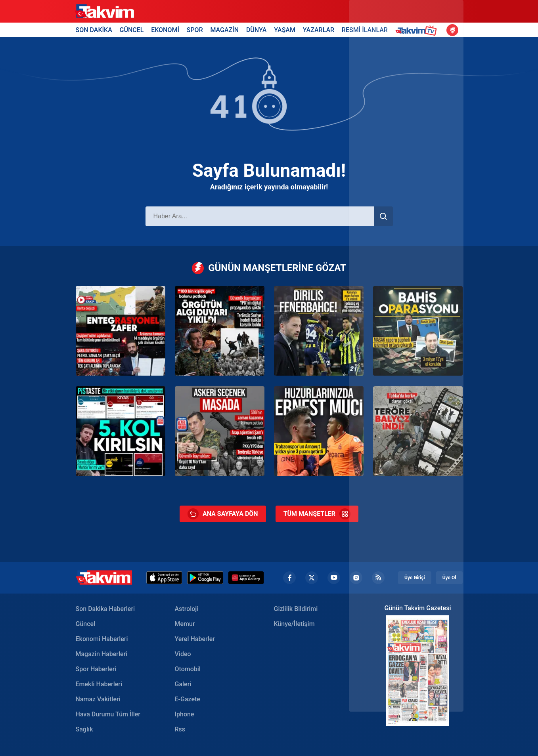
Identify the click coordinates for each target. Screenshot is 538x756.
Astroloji (187, 609)
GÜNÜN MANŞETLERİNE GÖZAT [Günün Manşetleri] (269, 268)
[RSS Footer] (378, 578)
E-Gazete (188, 699)
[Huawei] (246, 578)
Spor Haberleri (96, 669)
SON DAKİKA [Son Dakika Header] (94, 30)
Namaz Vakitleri (98, 699)
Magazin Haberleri (102, 654)
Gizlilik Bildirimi (296, 609)
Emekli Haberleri (99, 684)
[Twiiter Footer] (312, 578)
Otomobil (188, 669)
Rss (180, 729)
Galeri (183, 684)
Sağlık (84, 729)
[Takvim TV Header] (417, 30)
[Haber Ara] (260, 216)
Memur (185, 624)
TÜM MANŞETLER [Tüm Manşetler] (317, 514)
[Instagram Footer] (356, 578)
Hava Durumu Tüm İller (108, 714)
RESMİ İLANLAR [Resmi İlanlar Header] (365, 30)
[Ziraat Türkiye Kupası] (452, 30)
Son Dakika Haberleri (105, 609)
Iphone (185, 714)
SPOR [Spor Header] (195, 30)
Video (183, 654)
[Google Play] (205, 578)
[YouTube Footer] (334, 578)
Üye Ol (449, 578)
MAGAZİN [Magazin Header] (224, 30)
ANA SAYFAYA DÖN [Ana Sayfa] (223, 514)
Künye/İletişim (294, 624)
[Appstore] (164, 578)
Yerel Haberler (195, 639)
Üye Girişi (415, 578)
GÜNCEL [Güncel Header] (132, 30)
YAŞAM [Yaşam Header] (285, 30)
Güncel (86, 624)
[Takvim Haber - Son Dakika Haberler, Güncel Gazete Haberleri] (104, 577)
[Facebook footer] (289, 578)
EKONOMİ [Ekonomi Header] (165, 30)
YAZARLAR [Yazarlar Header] (319, 30)
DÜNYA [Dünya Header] (257, 30)
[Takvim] (104, 11)
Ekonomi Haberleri (102, 639)
